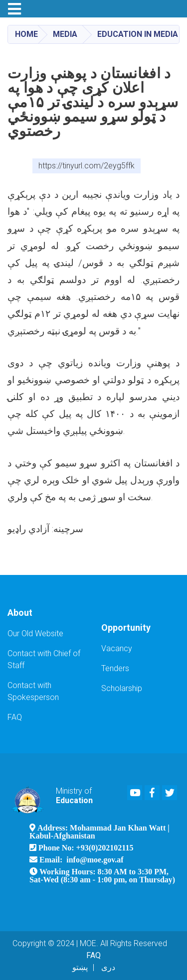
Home (26, 34)
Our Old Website (35, 633)
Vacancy (117, 648)
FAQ (15, 717)
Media (65, 34)
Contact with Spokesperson (33, 691)
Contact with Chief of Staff (44, 659)
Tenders (115, 668)
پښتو (80, 967)
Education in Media (138, 34)
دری (108, 967)
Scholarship (122, 688)
